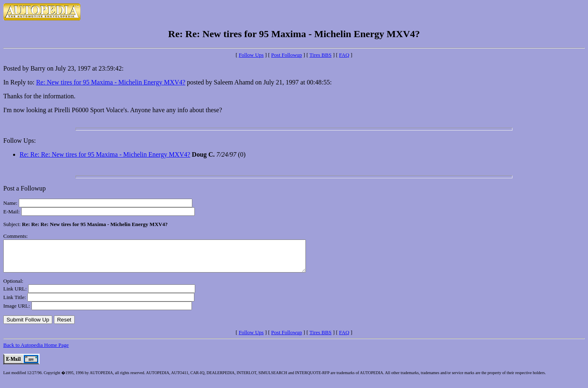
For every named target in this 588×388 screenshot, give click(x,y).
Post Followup (287, 55)
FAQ (344, 55)
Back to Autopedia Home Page (36, 351)
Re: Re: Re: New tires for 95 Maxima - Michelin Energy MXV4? (105, 154)
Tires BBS (321, 55)
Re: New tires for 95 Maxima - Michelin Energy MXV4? (110, 82)
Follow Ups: (20, 141)
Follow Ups (251, 55)
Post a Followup (24, 188)
